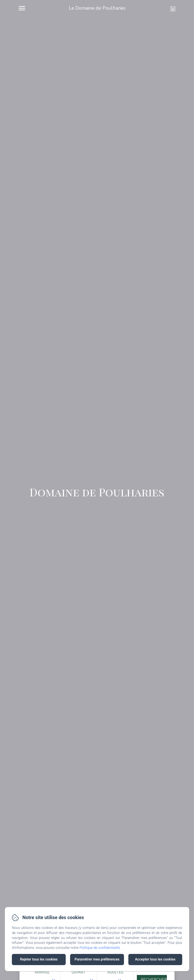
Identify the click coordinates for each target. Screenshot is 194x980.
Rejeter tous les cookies (39, 959)
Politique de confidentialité (100, 948)
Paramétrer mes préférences (97, 959)
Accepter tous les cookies (155, 959)
